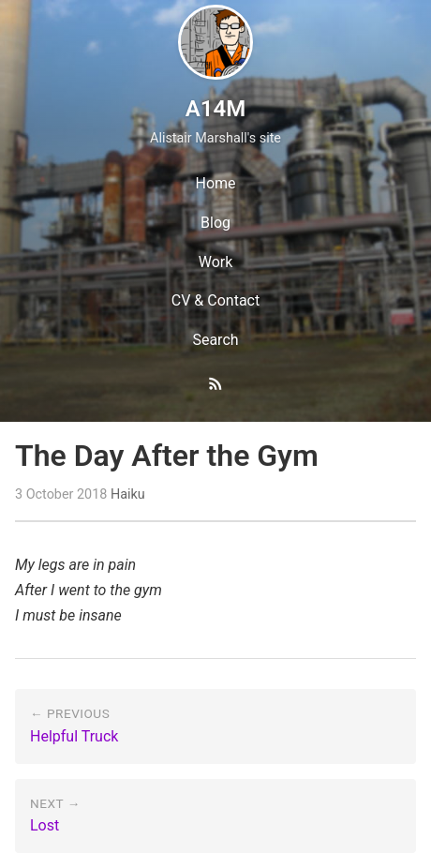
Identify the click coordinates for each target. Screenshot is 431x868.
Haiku (128, 494)
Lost (45, 825)
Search (215, 340)
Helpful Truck (74, 736)
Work (216, 262)
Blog (215, 223)
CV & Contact (215, 300)
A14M (215, 109)
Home (215, 183)
